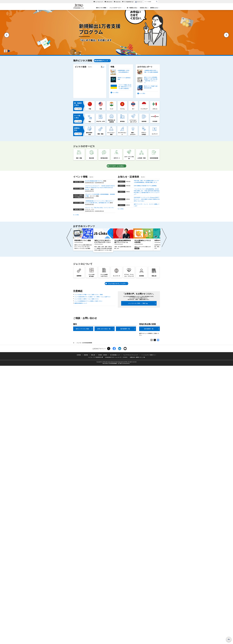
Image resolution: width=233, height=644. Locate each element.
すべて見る (77, 109)
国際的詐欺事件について (81, 303)
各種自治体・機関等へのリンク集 (137, 357)
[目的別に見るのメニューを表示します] (144, 8)
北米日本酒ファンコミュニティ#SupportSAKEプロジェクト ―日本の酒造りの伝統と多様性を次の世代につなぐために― (147, 199)
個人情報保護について (115, 355)
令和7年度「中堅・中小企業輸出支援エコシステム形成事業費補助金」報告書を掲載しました (146, 181)
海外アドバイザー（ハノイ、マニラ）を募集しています (147, 205)
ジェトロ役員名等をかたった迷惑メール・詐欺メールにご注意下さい (93, 297)
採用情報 (79, 355)
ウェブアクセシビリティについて (131, 355)
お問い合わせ (109, 2)
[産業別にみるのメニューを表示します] (154, 8)
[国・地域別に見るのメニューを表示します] (132, 8)
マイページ (139, 2)
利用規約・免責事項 (103, 355)
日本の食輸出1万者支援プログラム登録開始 (145, 186)
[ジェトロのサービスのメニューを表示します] (116, 8)
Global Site (118, 2)
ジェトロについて (99, 2)
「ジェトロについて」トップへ (116, 284)
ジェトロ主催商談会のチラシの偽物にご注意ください (88, 301)
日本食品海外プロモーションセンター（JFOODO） (117, 357)
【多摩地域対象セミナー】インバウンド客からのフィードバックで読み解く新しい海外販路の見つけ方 (100, 202)
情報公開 (93, 355)
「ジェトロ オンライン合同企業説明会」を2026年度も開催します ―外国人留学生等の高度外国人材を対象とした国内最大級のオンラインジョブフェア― (147, 192)
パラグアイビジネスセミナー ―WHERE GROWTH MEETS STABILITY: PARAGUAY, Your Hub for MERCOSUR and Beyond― (100, 188)
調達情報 (86, 355)
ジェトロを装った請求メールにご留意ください (87, 299)
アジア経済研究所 (129, 2)
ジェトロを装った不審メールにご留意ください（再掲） (89, 295)
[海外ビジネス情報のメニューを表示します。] (102, 8)
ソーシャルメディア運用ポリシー (149, 355)
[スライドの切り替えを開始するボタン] (9, 51)
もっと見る (116, 92)
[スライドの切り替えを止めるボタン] (5, 51)
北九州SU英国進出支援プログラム (94, 181)
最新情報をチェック (102, 61)
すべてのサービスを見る (116, 166)
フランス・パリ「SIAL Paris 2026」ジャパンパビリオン (100, 208)
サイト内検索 (144, 0)
